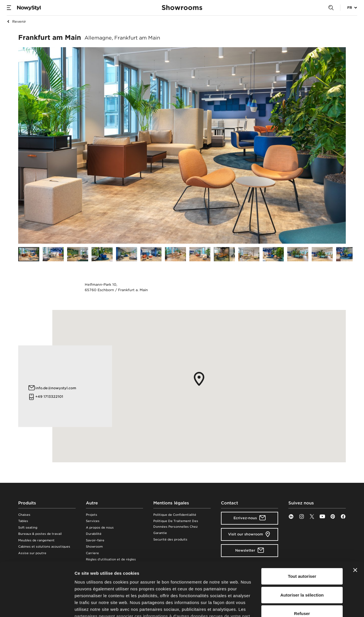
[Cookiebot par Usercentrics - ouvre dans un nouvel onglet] (37, 606)
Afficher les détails (313, 606)
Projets (92, 515)
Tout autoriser (302, 530)
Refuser (302, 567)
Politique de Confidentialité (175, 515)
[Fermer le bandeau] (355, 524)
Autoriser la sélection (302, 549)
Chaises (24, 515)
